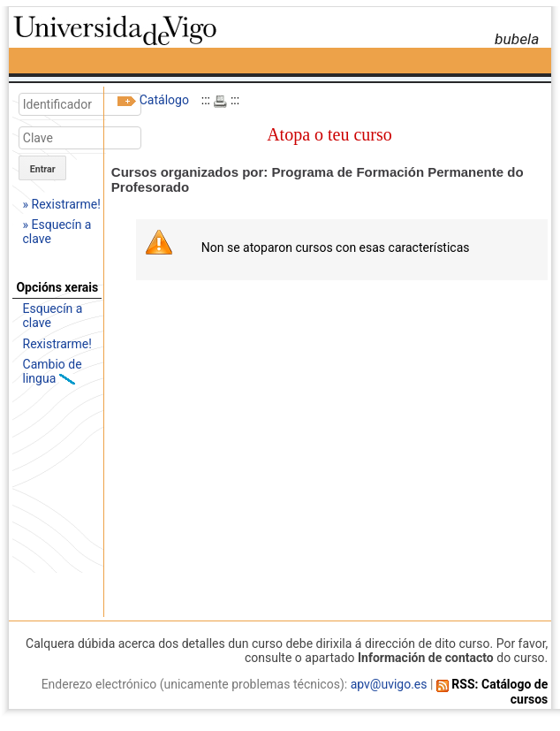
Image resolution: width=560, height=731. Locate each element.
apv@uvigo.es (389, 684)
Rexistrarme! (57, 344)
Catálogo (164, 100)
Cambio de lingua (53, 371)
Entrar (43, 169)
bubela (517, 39)
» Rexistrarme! (62, 204)
